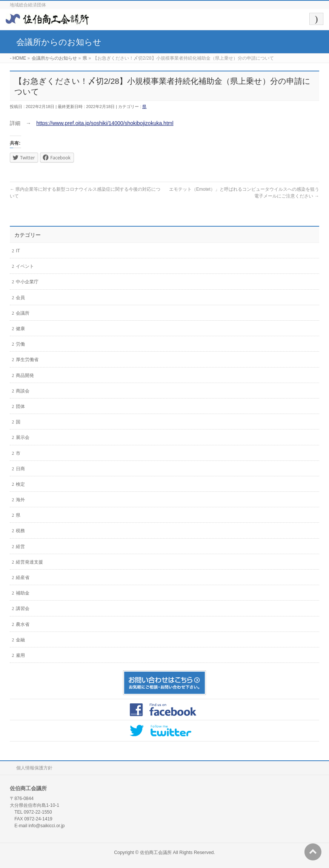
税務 (20, 531)
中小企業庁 (27, 282)
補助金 (23, 593)
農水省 (23, 624)
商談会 (23, 391)
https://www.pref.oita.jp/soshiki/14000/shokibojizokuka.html (105, 123)
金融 (20, 640)
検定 (20, 484)
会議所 (23, 313)
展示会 (23, 437)
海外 (20, 500)
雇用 (20, 655)
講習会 (23, 609)
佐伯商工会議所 (156, 853)
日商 (20, 469)
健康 (20, 329)
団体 (20, 406)
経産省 (23, 578)
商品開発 (25, 375)
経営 (20, 547)
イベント (25, 266)
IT (18, 251)
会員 (20, 298)
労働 (20, 344)
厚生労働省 (27, 360)
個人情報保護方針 (34, 768)
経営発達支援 (29, 562)
